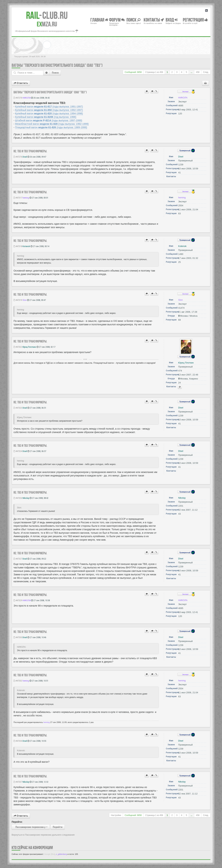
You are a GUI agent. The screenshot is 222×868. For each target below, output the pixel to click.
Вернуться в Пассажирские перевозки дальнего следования (43, 835)
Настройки (116, 815)
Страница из (154, 72)
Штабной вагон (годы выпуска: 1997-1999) (49, 120)
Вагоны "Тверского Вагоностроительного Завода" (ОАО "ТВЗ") (57, 65)
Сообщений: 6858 (133, 72)
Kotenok (26, 246)
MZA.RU (47, 24)
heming (26, 198)
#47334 (18, 741)
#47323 (18, 408)
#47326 (18, 498)
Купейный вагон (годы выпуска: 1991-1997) (49, 107)
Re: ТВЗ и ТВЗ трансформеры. (30, 151)
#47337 (18, 782)
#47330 (18, 637)
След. (206, 72)
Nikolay (26, 498)
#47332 (18, 681)
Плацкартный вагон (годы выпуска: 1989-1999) (51, 127)
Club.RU (47, 15)
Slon (25, 300)
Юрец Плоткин (29, 347)
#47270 (18, 98)
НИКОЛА (27, 98)
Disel (25, 157)
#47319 (18, 300)
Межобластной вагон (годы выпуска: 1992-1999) (52, 124)
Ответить (21, 83)
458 (198, 72)
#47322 (18, 347)
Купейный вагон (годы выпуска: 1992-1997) (49, 110)
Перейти (58, 827)
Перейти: (17, 822)
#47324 (18, 451)
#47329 (18, 600)
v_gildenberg (61, 854)
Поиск (55, 73)
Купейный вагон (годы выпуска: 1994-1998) (49, 113)
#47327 (18, 559)
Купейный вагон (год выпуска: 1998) (46, 117)
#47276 (18, 157)
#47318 (18, 246)
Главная (99, 20)
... (191, 72)
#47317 (18, 198)
